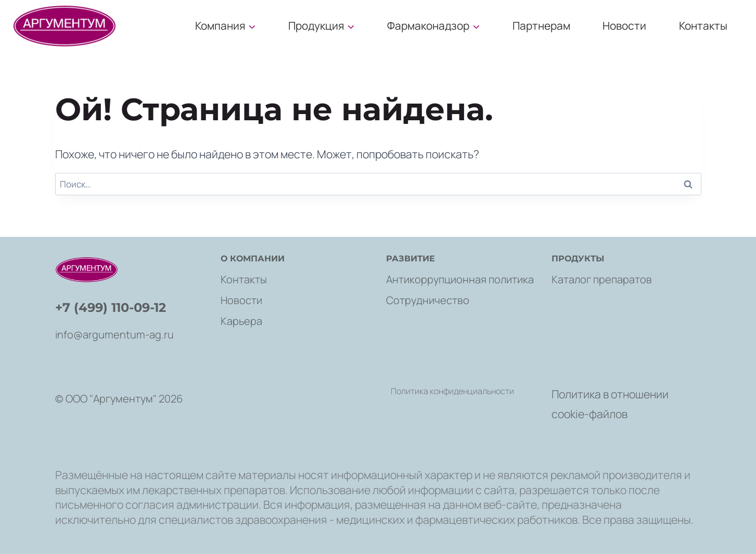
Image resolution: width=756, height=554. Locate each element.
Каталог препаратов (602, 279)
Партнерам (541, 26)
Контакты (703, 26)
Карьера (241, 321)
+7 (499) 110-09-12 (111, 307)
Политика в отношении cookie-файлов (610, 404)
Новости (624, 26)
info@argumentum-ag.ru (114, 335)
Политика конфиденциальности (452, 391)
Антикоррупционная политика (460, 279)
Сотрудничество (428, 300)
